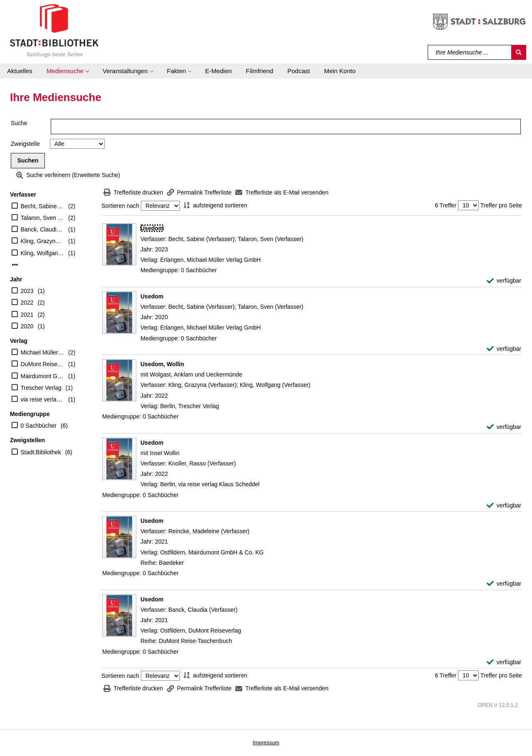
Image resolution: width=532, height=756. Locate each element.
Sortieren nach (120, 206)
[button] (68, 71)
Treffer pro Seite (501, 205)
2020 (27, 326)
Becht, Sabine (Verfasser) (43, 206)
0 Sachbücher (39, 426)
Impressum (266, 742)
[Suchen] (519, 52)
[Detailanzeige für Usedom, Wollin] (162, 364)
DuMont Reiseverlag (43, 364)
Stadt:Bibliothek (41, 452)
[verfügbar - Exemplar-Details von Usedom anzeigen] (504, 281)
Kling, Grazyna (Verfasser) (43, 241)
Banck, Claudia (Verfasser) (43, 229)
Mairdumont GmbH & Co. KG (43, 376)
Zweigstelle (25, 144)
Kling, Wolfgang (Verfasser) (43, 253)
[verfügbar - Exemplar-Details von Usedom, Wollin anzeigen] (504, 427)
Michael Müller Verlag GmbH (43, 352)
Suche (19, 123)
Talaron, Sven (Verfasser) (43, 218)
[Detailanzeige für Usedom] (152, 228)
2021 (27, 315)
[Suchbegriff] (470, 52)
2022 (27, 303)
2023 (27, 291)
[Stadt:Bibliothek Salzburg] (54, 30)
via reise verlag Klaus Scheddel (43, 399)
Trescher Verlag (41, 388)
